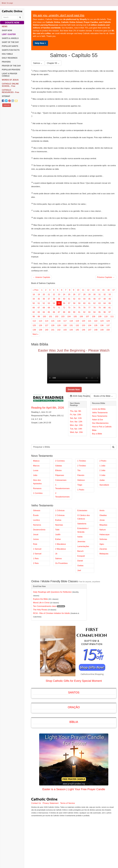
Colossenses (61, 506)
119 (77, 321)
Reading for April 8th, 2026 (48, 420)
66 (34, 308)
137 (108, 325)
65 (110, 303)
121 (90, 321)
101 (50, 317)
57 (69, 303)
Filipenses (60, 501)
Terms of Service (68, 829)
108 (94, 317)
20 (44, 294)
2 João (102, 496)
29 (89, 294)
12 (88, 290)
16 (108, 290)
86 (54, 312)
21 (49, 294)
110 (106, 317)
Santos (74, 718)
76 (84, 308)
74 (74, 308)
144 (71, 330)
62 (94, 303)
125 (34, 325)
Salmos (58, 584)
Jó (56, 579)
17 (114, 290)
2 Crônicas (60, 541)
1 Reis (36, 584)
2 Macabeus (61, 574)
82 (34, 312)
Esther (58, 565)
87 (59, 312)
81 (110, 308)
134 (90, 325)
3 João (102, 501)
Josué (36, 560)
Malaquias (104, 579)
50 (34, 303)
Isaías (80, 562)
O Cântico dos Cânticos (84, 543)
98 (34, 317)
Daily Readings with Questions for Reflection (52, 617)
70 (54, 308)
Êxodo (36, 541)
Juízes (36, 565)
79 (100, 308)
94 (94, 312)
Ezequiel (81, 581)
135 (96, 325)
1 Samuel (37, 574)
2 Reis (36, 589)
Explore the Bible (41, 624)
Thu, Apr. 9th (75, 424)
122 (96, 321)
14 (98, 290)
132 (77, 325)
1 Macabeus (61, 569)
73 (69, 308)
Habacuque (104, 560)
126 (40, 325)
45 (89, 299)
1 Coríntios (38, 519)
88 (64, 312)
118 (71, 321)
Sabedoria (82, 549)
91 (79, 312)
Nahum (103, 555)
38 (54, 299)
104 (69, 317)
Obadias (103, 541)
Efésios (58, 496)
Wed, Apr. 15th (76, 445)
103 (63, 317)
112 (34, 321)
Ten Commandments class (45, 632)
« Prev (36, 290)
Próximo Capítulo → (106, 277)
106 (81, 317)
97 (110, 312)
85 (49, 312)
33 (110, 294)
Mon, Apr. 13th (76, 438)
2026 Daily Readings (78, 409)
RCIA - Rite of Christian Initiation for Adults (51, 639)
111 (112, 317)
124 (108, 321)
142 (59, 330)
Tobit (57, 555)
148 (96, 330)
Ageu (102, 569)
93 (89, 312)
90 (74, 312)
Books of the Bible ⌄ (103, 409)
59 (79, 303)
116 (59, 321)
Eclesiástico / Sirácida (83, 556)
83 (39, 312)
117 (65, 321)
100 (44, 317)
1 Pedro (81, 515)
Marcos (36, 491)
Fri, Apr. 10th (75, 427)
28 (84, 294)
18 (34, 294)
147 (90, 330)
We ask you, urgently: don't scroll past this (59, 15)
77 (89, 308)
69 (49, 308)
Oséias (80, 591)
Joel (79, 596)
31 (100, 294)
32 (105, 294)
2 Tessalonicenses (62, 520)
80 (105, 308)
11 (83, 290)
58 (74, 303)
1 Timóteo (82, 486)
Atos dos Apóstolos (37, 507)
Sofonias (103, 565)
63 (100, 303)
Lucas (36, 496)
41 (69, 299)
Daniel (80, 586)
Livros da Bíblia (99, 422)
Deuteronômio (39, 555)
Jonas (102, 545)
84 (44, 312)
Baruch (80, 577)
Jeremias (81, 567)
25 (69, 294)
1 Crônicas (60, 536)
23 (59, 294)
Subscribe (7, 105)
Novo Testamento (100, 429)
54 (54, 303)
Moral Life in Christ (41, 628)
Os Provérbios (61, 589)
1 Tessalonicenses (62, 512)
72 (64, 308)
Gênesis (37, 536)
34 (34, 299)
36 (44, 299)
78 (94, 308)
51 (39, 303)
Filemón (81, 501)
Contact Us (36, 829)
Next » (35, 334)
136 (102, 325)
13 (93, 290)
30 (94, 294)
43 (79, 299)
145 (77, 330)
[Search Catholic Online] (20, 17)
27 (79, 294)
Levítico (36, 545)
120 (83, 321)
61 (89, 303)
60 (84, 303)
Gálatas (59, 491)
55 (59, 303)
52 (44, 303)
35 (39, 299)
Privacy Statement (51, 829)
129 (59, 325)
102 (57, 317)
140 (47, 330)
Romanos (37, 514)
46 (94, 299)
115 (53, 321)
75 (79, 308)
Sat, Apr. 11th (76, 431)
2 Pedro (103, 486)
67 (39, 308)
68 (44, 308)
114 (47, 321)
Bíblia (74, 747)
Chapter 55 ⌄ (53, 63)
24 (64, 294)
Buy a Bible (97, 446)
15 (103, 290)
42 (74, 299)
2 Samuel (37, 579)
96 (105, 312)
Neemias (59, 550)
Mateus (36, 486)
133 (83, 325)
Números (37, 550)
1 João (102, 491)
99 (39, 317)
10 (78, 290)
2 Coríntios (60, 486)
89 (69, 312)
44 (84, 299)
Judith (58, 560)
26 (74, 294)
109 (100, 317)
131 (71, 325)
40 (64, 299)
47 (100, 299)
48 (105, 299)
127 (47, 325)
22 (54, 294)
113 (40, 321)
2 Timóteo (82, 491)
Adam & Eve (98, 432)
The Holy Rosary (40, 635)
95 (100, 312)
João (35, 501)
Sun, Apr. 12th (76, 434)
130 (65, 325)
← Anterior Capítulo (41, 277)
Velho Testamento (100, 425)
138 (34, 330)
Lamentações (83, 572)
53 (49, 303)
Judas (102, 506)
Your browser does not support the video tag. (74, 381)
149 (102, 330)
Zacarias (103, 574)
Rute (35, 569)
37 (49, 299)
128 (53, 325)
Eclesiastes (82, 536)
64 (105, 303)
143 (65, 330)
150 (108, 330)
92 (84, 312)
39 (59, 299)
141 (53, 330)
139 (40, 330)
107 (87, 317)
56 (64, 303)
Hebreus (81, 506)
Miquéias (103, 550)
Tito (79, 496)
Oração (74, 733)
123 (102, 321)
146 (83, 330)
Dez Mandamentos (100, 436)
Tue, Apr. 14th (76, 441)
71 (59, 308)
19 (39, 294)
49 (110, 299)
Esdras (58, 545)
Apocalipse (104, 510)
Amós (102, 536)
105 (75, 317)
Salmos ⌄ (38, 63)
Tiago (80, 510)
